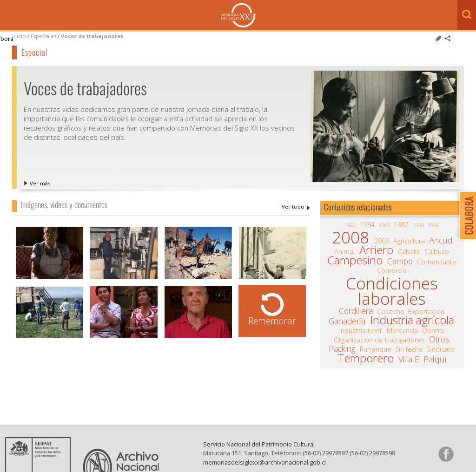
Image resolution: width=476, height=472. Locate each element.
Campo (400, 261)
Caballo (409, 252)
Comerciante (437, 262)
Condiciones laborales (392, 291)
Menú (9, 16)
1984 (367, 225)
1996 (433, 225)
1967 (350, 225)
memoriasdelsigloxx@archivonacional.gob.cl (264, 462)
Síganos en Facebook (446, 454)
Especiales (43, 36)
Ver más (40, 183)
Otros (439, 339)
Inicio (19, 36)
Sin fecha (409, 349)
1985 (384, 225)
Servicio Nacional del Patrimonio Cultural (259, 444)
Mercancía (402, 331)
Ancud (441, 240)
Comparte (448, 39)
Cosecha (390, 312)
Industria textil (361, 331)
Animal (344, 252)
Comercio (392, 271)
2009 (382, 241)
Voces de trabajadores (92, 36)
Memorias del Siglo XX (238, 15)
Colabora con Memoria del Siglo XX (466, 215)
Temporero (366, 358)
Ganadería (347, 321)
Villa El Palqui (422, 359)
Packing (342, 348)
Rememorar (272, 321)
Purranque (376, 349)
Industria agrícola (412, 320)
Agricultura (409, 241)
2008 (350, 237)
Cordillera (356, 311)
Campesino (355, 260)
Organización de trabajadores (379, 340)
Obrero (433, 331)
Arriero (376, 250)
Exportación (426, 312)
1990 (418, 225)
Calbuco (437, 252)
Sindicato (441, 349)
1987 (401, 225)
